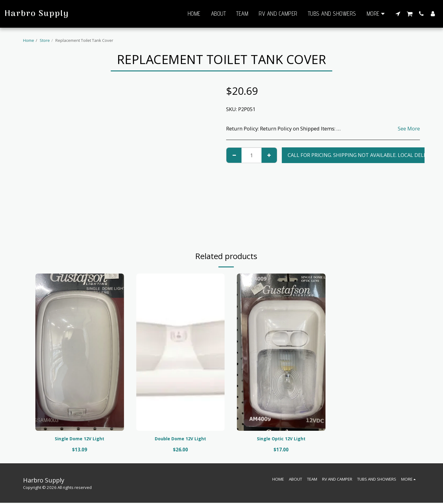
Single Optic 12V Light (281, 439)
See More (409, 128)
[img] (80, 352)
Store (45, 40)
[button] (398, 14)
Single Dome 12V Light (80, 439)
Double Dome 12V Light (180, 439)
